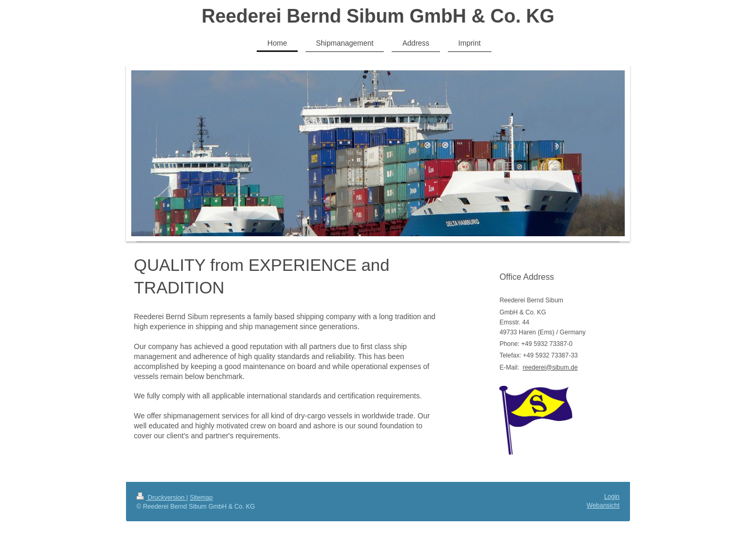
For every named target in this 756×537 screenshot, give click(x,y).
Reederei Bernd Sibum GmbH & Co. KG (378, 16)
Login (612, 497)
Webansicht (603, 506)
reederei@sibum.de (550, 367)
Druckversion (161, 498)
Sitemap (201, 498)
